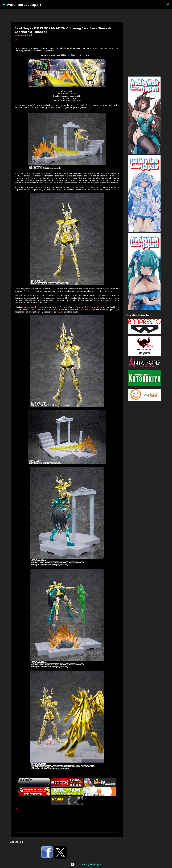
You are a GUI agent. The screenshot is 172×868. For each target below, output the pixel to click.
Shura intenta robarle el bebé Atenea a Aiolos (44, 310)
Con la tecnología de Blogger (86, 864)
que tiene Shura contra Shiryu (89, 307)
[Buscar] (168, 5)
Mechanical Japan (24, 4)
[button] (16, 40)
